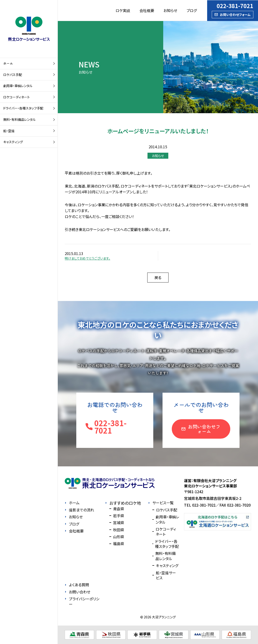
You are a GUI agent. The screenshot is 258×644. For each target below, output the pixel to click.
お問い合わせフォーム (235, 15)
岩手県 (119, 516)
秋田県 (119, 530)
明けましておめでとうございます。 (88, 258)
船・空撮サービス (166, 575)
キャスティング (13, 142)
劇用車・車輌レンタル (18, 86)
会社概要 (147, 10)
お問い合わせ (80, 592)
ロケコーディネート (17, 97)
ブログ (192, 10)
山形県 (119, 537)
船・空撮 (9, 131)
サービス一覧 (163, 503)
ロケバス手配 (13, 75)
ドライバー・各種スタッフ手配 (23, 108)
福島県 (119, 544)
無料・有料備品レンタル (19, 119)
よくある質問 (79, 585)
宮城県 (119, 522)
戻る (158, 277)
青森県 (119, 509)
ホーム (8, 63)
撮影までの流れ (81, 510)
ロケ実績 (123, 10)
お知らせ (170, 10)
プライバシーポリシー (84, 601)
